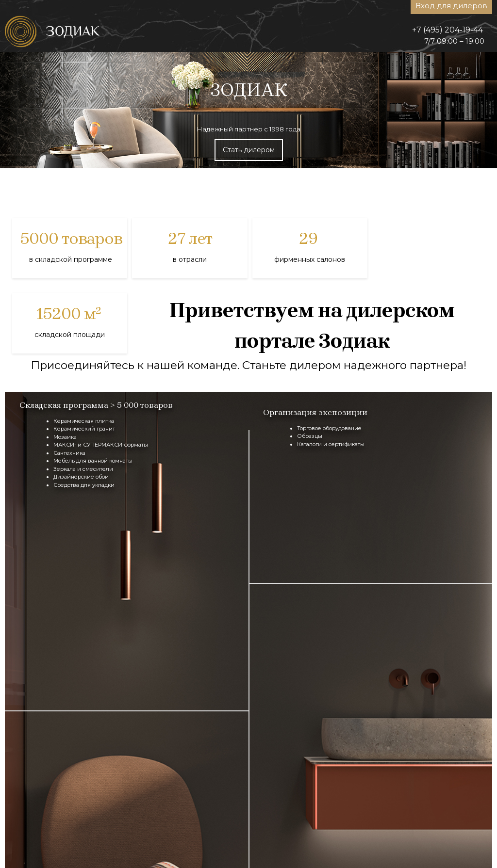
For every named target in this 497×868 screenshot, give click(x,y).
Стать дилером (249, 150)
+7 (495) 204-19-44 (447, 30)
